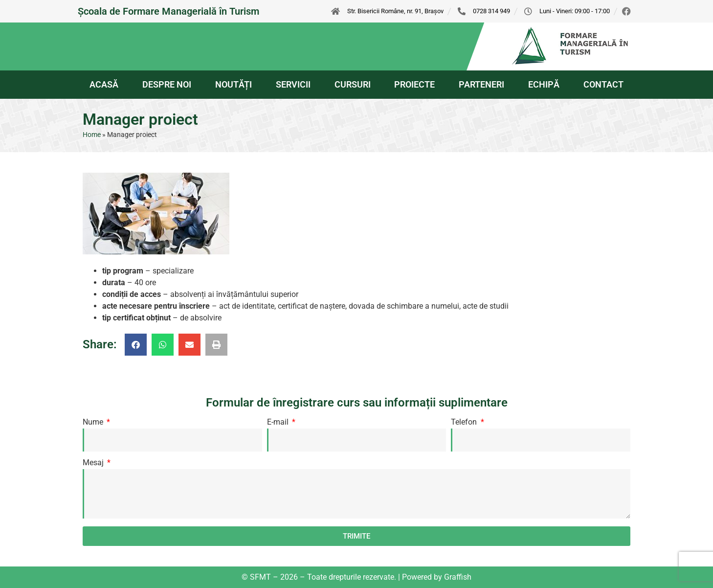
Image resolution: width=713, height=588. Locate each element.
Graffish (458, 577)
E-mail (279, 422)
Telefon (465, 422)
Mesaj (94, 463)
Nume (94, 422)
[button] (136, 345)
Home (92, 135)
